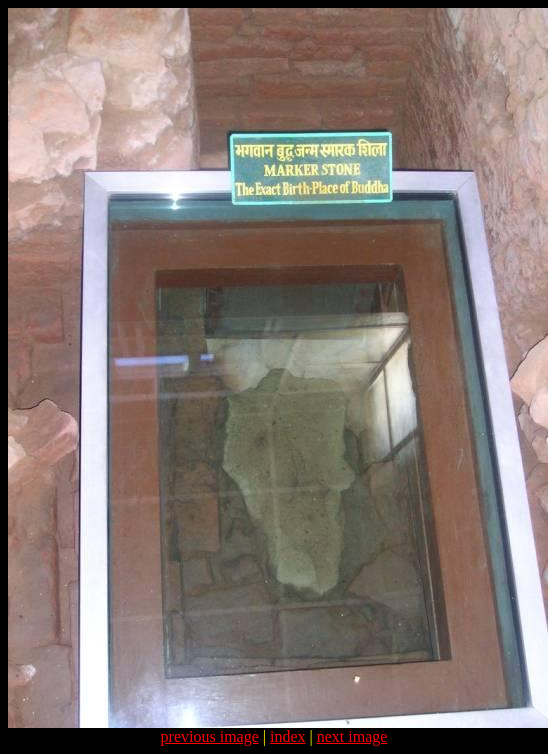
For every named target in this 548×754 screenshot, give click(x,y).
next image (352, 736)
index (288, 736)
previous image (210, 736)
